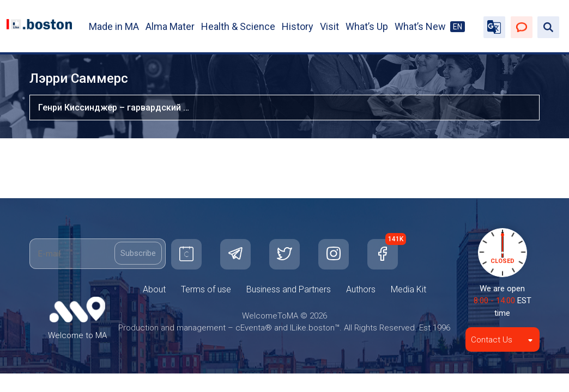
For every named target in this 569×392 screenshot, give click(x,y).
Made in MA (114, 26)
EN (458, 27)
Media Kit (408, 289)
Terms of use (206, 289)
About (154, 289)
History (298, 26)
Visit (329, 26)
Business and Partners (289, 289)
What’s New (420, 26)
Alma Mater (170, 26)
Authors (361, 289)
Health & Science (238, 26)
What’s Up (367, 26)
